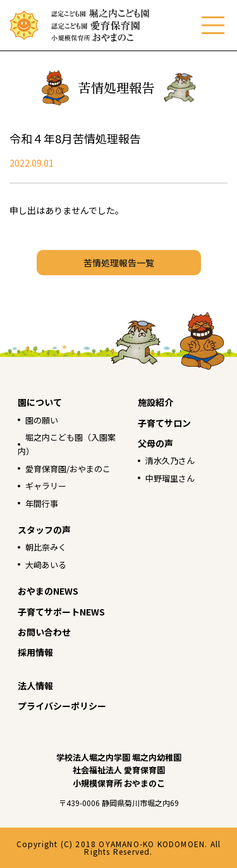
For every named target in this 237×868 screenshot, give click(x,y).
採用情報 (35, 652)
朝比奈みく (46, 547)
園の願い (42, 420)
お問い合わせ (44, 632)
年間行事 (42, 503)
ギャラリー (46, 486)
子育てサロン (164, 423)
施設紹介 (155, 402)
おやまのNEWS (48, 591)
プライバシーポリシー (62, 706)
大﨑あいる (46, 565)
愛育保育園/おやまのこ (68, 469)
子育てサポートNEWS (61, 612)
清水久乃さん (170, 461)
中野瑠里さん (170, 478)
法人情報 (35, 686)
